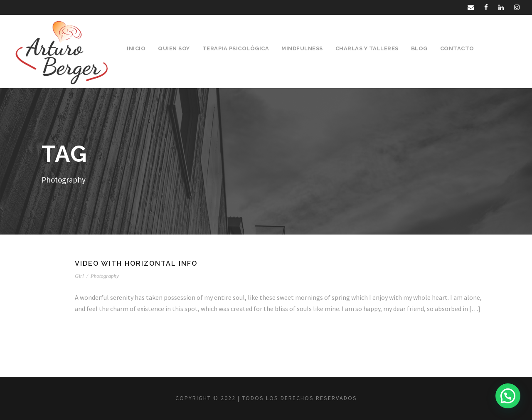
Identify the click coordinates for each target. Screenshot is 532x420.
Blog (419, 48)
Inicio (136, 48)
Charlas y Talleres (367, 48)
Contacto (457, 48)
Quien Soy (174, 48)
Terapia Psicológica (236, 48)
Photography (105, 276)
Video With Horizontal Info (136, 263)
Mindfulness (302, 48)
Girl (79, 276)
